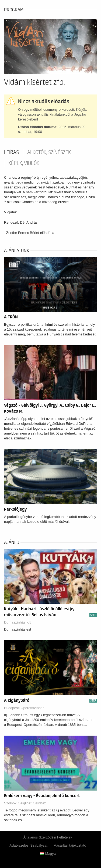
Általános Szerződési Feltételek (48, 837)
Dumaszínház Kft (17, 622)
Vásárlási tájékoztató (70, 845)
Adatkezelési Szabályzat (28, 845)
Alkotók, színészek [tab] (49, 152)
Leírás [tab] (11, 152)
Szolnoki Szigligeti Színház (25, 803)
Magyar (48, 854)
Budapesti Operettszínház (24, 708)
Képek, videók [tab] (24, 163)
